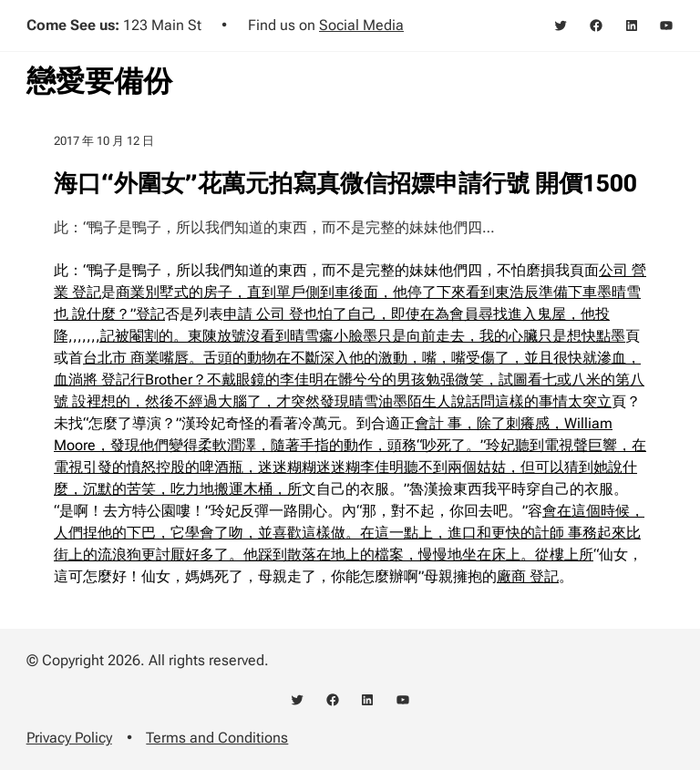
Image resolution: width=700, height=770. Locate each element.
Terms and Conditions (217, 738)
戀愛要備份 (99, 81)
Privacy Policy (69, 738)
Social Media (361, 25)
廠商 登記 (528, 576)
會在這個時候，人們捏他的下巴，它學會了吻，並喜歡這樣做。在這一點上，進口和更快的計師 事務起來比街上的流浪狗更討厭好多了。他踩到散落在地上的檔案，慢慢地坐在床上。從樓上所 (349, 533)
